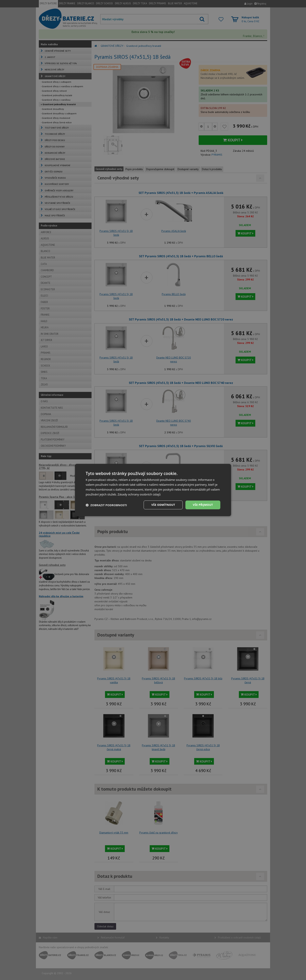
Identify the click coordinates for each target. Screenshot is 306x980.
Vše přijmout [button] (203, 505)
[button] (106, 505)
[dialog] (153, 490)
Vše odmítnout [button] (163, 505)
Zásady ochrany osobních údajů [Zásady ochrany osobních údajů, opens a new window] (139, 494)
